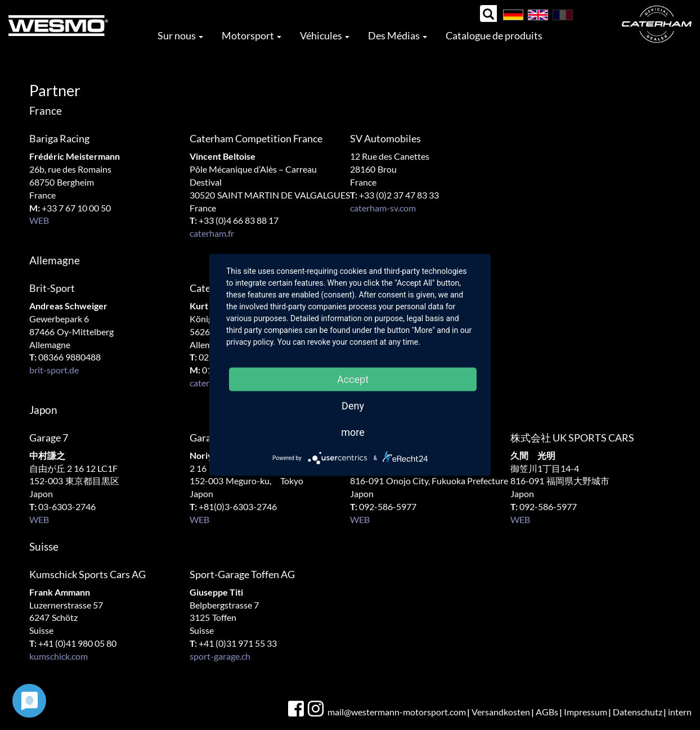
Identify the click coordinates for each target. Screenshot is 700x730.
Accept (353, 379)
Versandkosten (501, 712)
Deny (353, 406)
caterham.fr (212, 233)
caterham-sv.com (383, 208)
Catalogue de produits (494, 35)
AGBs (547, 712)
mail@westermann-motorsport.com (397, 712)
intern (680, 712)
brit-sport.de (54, 370)
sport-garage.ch (220, 656)
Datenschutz (638, 712)
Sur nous (180, 35)
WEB (39, 220)
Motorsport (252, 35)
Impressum (585, 712)
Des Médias (398, 35)
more (353, 432)
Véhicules (325, 35)
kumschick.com (59, 656)
